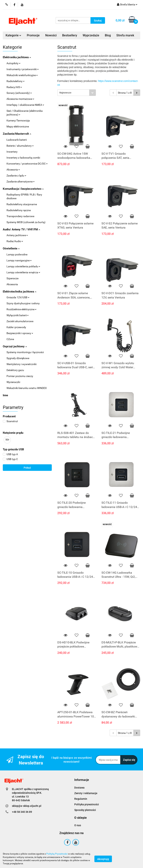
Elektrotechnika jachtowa (20, 292)
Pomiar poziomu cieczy (20, 376)
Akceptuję (103, 859)
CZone (10, 339)
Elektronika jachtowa (17, 57)
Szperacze (12, 278)
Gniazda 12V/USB (18, 297)
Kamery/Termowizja (18, 121)
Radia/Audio (15, 241)
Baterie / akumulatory (20, 146)
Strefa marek (125, 35)
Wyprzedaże (91, 35)
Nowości (51, 35)
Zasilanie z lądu (16, 176)
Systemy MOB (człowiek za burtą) (26, 222)
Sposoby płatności (85, 810)
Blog (108, 35)
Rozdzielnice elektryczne (22, 309)
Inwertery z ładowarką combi (23, 158)
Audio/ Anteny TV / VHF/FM (21, 229)
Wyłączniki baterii (18, 315)
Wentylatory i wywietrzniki (22, 364)
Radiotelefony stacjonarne (22, 204)
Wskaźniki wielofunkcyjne (22, 75)
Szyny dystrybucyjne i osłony (23, 303)
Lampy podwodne (17, 254)
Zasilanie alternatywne (21, 182)
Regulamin (81, 799)
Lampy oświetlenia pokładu (23, 266)
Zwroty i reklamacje (86, 793)
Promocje (33, 35)
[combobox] (77, 93)
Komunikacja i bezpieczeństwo (23, 189)
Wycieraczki (13, 382)
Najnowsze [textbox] (65, 93)
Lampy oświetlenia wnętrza (23, 272)
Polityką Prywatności (57, 854)
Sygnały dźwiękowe (18, 358)
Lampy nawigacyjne (19, 260)
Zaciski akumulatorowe (20, 321)
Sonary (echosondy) (19, 93)
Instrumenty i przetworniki (23, 69)
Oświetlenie (11, 248)
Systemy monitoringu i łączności (25, 352)
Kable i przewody (16, 327)
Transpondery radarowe (20, 216)
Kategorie (13, 35)
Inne (5, 395)
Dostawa (79, 788)
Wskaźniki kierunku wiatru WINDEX (27, 388)
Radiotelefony (16, 81)
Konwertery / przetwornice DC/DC (27, 164)
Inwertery (12, 152)
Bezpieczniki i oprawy (20, 333)
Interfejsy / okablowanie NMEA (25, 105)
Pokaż (27, 468)
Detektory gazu (15, 370)
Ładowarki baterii (17, 140)
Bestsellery (70, 35)
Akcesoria (13, 170)
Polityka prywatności (87, 804)
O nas (78, 825)
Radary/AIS (14, 87)
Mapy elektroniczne (18, 126)
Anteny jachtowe (17, 235)
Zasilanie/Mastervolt (17, 134)
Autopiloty (13, 63)
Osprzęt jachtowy (15, 346)
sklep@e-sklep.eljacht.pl (27, 806)
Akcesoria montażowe (20, 99)
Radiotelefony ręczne (19, 210)
